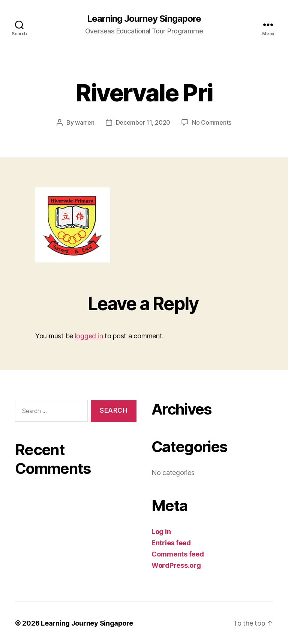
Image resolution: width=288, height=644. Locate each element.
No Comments (212, 122)
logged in (89, 336)
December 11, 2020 (143, 122)
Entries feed (171, 542)
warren (85, 122)
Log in (161, 531)
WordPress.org (176, 565)
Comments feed (178, 554)
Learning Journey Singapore (144, 19)
